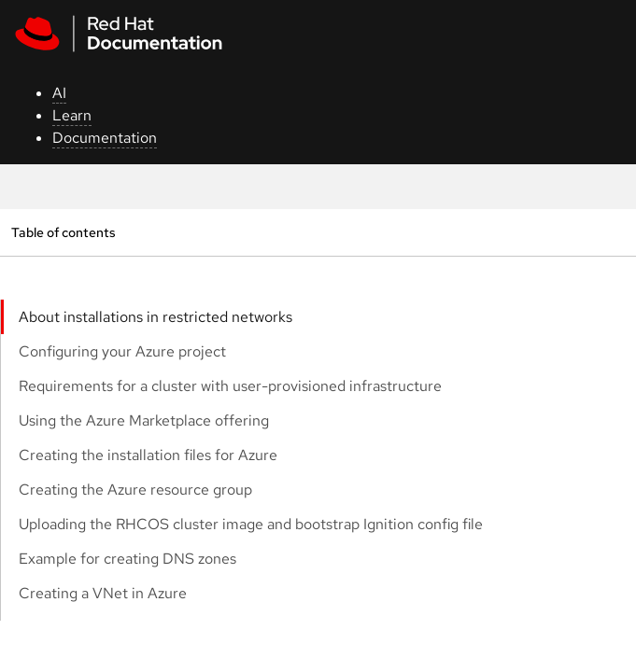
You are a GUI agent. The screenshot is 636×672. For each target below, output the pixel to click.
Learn (72, 115)
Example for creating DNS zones (127, 559)
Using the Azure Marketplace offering (144, 420)
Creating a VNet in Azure (103, 593)
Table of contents (63, 232)
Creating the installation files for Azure (148, 455)
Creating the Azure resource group (135, 490)
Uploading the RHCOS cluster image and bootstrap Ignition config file (251, 524)
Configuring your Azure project (122, 351)
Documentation (105, 138)
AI (59, 93)
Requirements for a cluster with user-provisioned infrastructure (230, 386)
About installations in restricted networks (155, 317)
